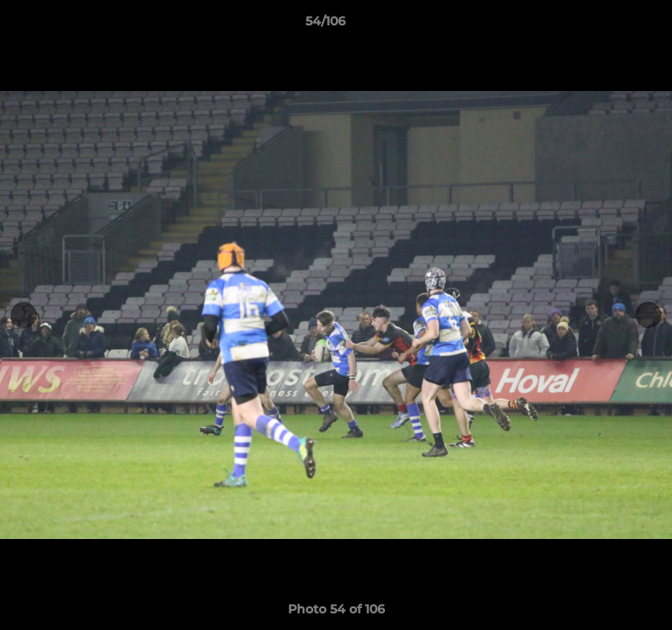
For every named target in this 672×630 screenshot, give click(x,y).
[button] (609, 25)
